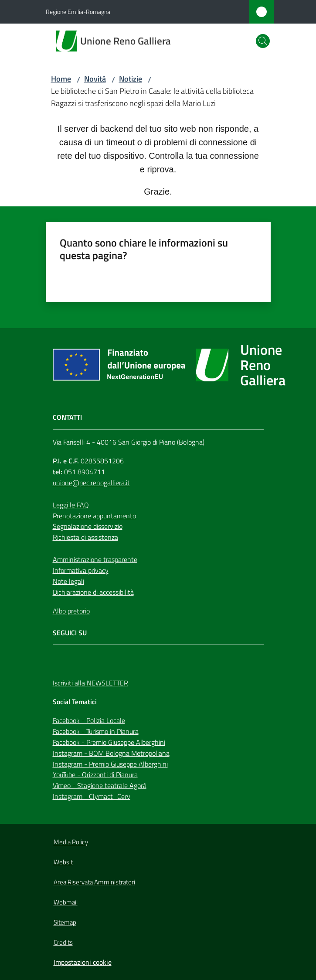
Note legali (68, 581)
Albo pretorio (71, 611)
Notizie (131, 79)
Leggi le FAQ (71, 505)
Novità (95, 79)
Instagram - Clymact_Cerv (92, 796)
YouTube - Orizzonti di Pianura (95, 774)
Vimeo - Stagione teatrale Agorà (100, 785)
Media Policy (71, 842)
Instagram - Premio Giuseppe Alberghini (110, 764)
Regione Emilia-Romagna (78, 12)
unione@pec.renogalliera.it (91, 483)
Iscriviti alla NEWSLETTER (90, 683)
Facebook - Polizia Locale (89, 720)
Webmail (66, 902)
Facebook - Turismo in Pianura (96, 731)
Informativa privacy (81, 570)
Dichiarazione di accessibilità (93, 592)
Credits (63, 942)
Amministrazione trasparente (95, 559)
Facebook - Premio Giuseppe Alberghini (109, 742)
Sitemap (65, 922)
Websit (63, 862)
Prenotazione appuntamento (94, 516)
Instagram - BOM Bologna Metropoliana (111, 753)
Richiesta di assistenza (85, 537)
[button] (263, 41)
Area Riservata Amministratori (94, 882)
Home (61, 79)
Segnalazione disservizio (88, 526)
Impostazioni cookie (83, 962)
